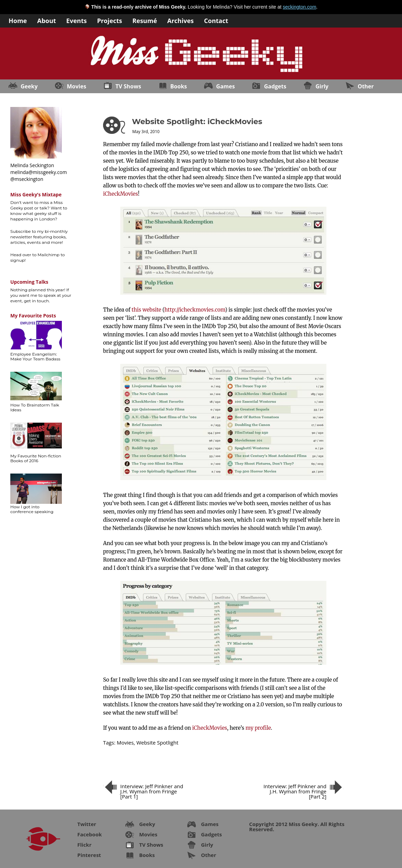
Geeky (29, 86)
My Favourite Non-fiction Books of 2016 (36, 458)
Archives (181, 20)
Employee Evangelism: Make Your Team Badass (35, 356)
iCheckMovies (120, 194)
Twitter (87, 824)
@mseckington (27, 179)
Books (179, 86)
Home (18, 20)
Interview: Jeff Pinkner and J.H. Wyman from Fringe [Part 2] (295, 791)
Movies (77, 86)
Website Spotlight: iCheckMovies (197, 122)
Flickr (84, 845)
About (47, 20)
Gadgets (275, 86)
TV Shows (128, 86)
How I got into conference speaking (32, 509)
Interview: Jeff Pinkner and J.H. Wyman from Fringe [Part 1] (152, 791)
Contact (216, 20)
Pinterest (89, 855)
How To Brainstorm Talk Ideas (35, 407)
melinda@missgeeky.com (39, 172)
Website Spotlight (157, 742)
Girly (322, 86)
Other (366, 86)
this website (146, 310)
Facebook (90, 834)
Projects (109, 20)
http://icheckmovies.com (195, 310)
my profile (258, 728)
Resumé (145, 20)
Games (225, 86)
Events (77, 20)
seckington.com (299, 7)
